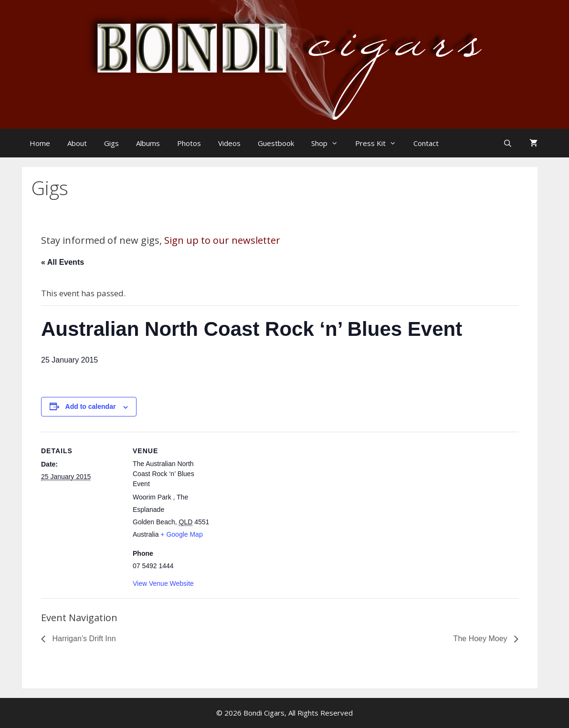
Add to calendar (91, 406)
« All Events (63, 262)
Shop (329, 143)
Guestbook (276, 143)
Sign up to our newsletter (222, 240)
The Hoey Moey (481, 639)
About (77, 143)
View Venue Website (163, 583)
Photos (189, 143)
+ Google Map (181, 534)
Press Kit (380, 143)
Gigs (111, 143)
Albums (148, 143)
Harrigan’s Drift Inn (83, 639)
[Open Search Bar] (509, 143)
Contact (426, 143)
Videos (229, 143)
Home (40, 143)
